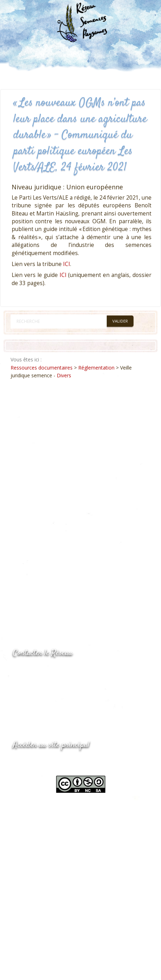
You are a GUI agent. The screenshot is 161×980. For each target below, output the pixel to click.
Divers (64, 375)
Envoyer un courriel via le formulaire (66, 699)
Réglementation (96, 368)
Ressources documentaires (42, 368)
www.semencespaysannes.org (52, 762)
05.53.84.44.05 (38, 671)
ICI (67, 264)
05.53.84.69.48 (38, 685)
